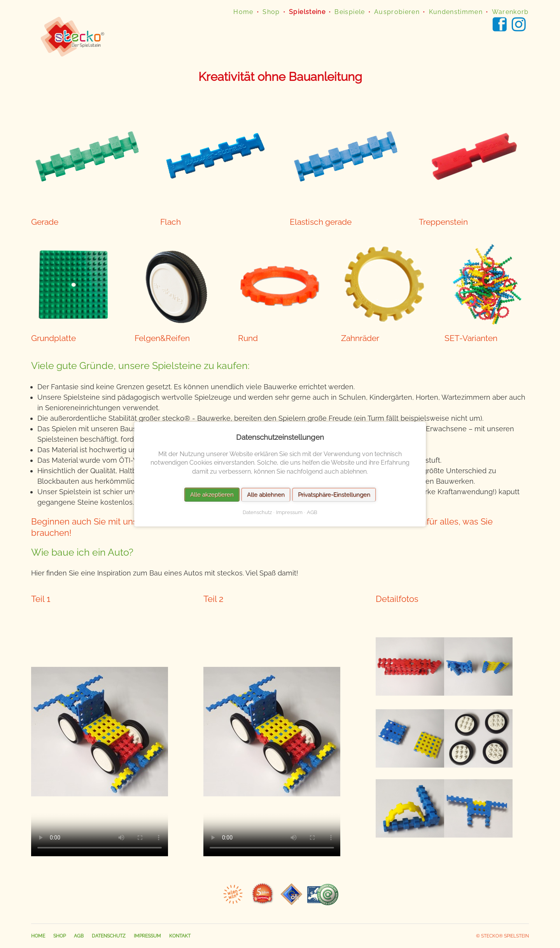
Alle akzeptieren (212, 494)
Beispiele (350, 12)
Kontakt (180, 936)
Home (243, 12)
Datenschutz (109, 936)
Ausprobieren (397, 12)
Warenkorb (510, 12)
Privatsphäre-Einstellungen (334, 494)
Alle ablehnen (266, 494)
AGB (79, 936)
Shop (271, 12)
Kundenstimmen (456, 12)
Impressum (147, 936)
